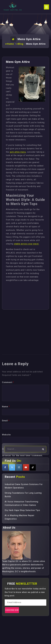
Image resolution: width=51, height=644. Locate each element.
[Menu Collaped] (46, 7)
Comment (8, 417)
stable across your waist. (27, 244)
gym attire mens (18, 152)
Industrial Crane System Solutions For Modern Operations (24, 486)
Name (6, 441)
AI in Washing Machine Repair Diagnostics (19, 517)
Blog (21, 44)
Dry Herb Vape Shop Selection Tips (22, 510)
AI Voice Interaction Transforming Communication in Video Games (21, 503)
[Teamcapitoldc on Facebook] (5, 467)
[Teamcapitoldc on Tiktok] (33, 467)
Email (6, 455)
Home (10, 44)
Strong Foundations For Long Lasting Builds (23, 495)
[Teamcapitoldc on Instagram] (19, 467)
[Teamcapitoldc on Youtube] (26, 467)
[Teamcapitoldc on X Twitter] (12, 467)
